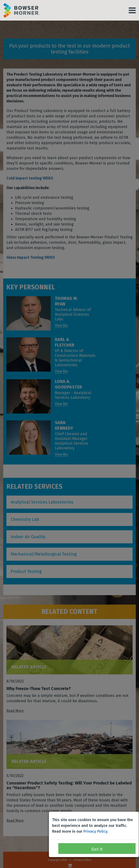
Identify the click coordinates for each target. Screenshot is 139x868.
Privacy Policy (95, 831)
